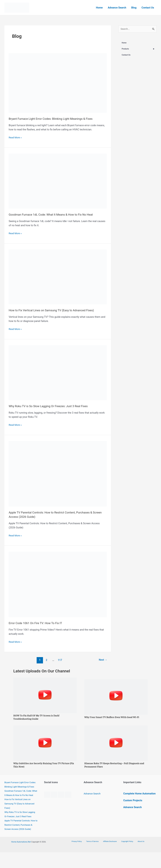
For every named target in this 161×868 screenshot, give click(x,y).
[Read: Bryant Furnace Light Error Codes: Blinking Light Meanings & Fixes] (58, 83)
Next (102, 660)
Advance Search (117, 8)
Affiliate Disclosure (110, 857)
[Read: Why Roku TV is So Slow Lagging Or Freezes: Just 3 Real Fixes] (58, 372)
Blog (134, 8)
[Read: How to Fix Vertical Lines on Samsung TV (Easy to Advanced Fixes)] (58, 277)
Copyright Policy (126, 857)
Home (99, 8)
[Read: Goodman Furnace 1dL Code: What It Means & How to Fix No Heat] (58, 181)
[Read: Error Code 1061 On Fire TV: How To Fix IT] (58, 584)
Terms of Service (94, 857)
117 (59, 660)
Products (139, 49)
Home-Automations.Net (21, 858)
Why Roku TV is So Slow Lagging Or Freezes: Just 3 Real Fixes (54, 406)
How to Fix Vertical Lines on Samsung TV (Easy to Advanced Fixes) (57, 310)
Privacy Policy (80, 857)
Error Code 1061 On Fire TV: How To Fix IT (39, 623)
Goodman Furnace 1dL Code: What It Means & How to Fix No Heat (57, 214)
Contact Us (148, 8)
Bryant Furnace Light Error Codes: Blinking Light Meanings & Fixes (57, 119)
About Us (137, 857)
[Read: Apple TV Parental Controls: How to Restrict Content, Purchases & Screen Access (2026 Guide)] (58, 474)
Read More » (16, 138)
